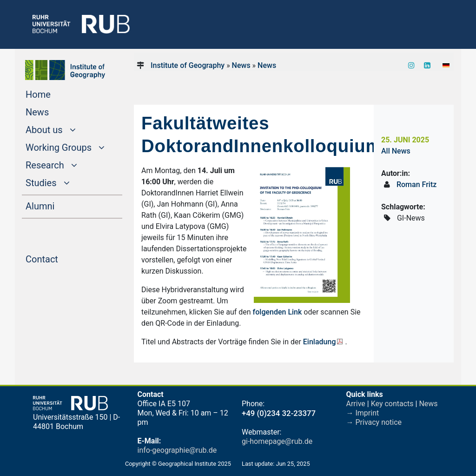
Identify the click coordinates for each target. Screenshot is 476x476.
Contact (59, 258)
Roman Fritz (416, 184)
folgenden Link (278, 312)
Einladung (320, 342)
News (55, 111)
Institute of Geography (188, 65)
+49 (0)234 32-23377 (279, 413)
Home (56, 94)
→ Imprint (363, 413)
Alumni (58, 205)
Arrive (356, 404)
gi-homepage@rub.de (277, 441)
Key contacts (392, 404)
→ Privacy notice (374, 422)
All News (396, 151)
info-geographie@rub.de (177, 450)
